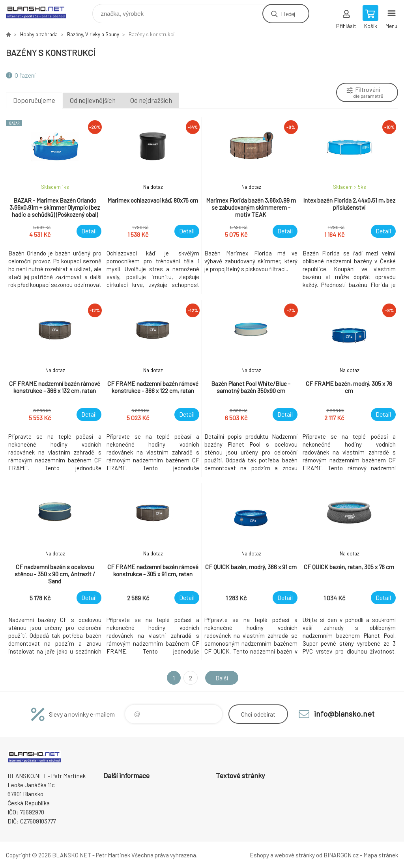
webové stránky (295, 855)
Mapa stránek (381, 855)
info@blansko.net (344, 713)
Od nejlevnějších (93, 100)
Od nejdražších (151, 100)
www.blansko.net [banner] (41, 12)
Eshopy (259, 855)
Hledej (288, 14)
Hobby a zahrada (39, 34)
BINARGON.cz (341, 855)
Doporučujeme (34, 100)
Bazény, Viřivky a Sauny (93, 34)
